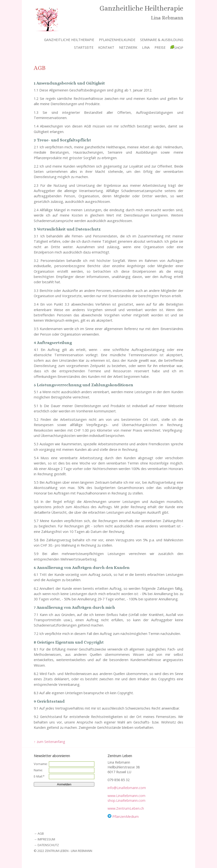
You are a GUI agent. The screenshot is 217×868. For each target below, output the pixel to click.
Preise (160, 47)
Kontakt (106, 47)
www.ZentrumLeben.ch (126, 808)
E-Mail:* (39, 776)
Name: (38, 770)
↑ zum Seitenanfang (49, 742)
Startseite (84, 47)
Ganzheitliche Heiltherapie (69, 40)
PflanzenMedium (126, 817)
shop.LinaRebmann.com (126, 800)
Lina (146, 47)
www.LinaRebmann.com (126, 796)
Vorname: (41, 764)
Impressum (46, 839)
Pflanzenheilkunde (117, 40)
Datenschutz (48, 845)
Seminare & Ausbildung (162, 40)
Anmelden (64, 784)
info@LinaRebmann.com (127, 788)
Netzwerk (128, 47)
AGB (41, 833)
